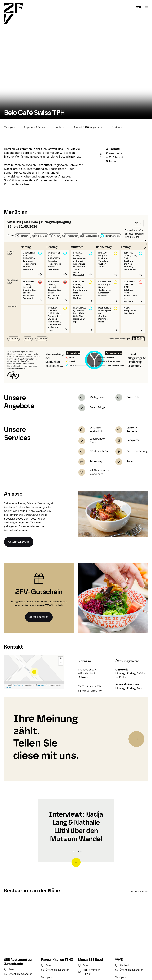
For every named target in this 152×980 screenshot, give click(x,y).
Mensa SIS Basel (90, 960)
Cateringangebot (19, 542)
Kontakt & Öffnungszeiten (88, 127)
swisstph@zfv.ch (91, 691)
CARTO (8, 688)
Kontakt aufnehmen (16, 530)
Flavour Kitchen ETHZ (57, 960)
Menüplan (9, 127)
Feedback (117, 127)
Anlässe (60, 127)
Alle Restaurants (139, 892)
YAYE (119, 960)
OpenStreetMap (19, 685)
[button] (34, 672)
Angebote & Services (36, 127)
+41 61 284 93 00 (90, 686)
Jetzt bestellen (39, 617)
